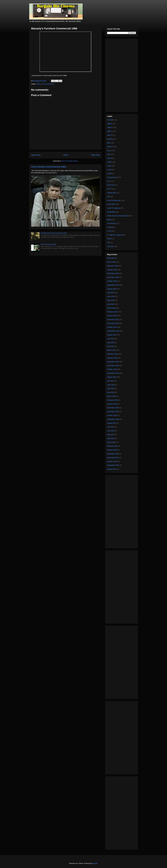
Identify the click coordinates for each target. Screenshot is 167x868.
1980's (39, 84)
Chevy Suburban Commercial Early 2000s (49, 167)
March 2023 (111, 396)
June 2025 (111, 296)
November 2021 (113, 458)
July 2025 (111, 293)
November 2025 (113, 277)
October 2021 (112, 461)
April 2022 (111, 438)
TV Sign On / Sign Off (115, 235)
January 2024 (112, 358)
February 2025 (112, 312)
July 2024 (111, 339)
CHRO (110, 162)
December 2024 (113, 320)
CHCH (109, 158)
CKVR (109, 174)
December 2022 (113, 408)
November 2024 (113, 323)
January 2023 (112, 404)
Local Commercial (48, 84)
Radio (109, 220)
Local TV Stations (113, 208)
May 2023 (111, 389)
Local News (111, 204)
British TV (111, 147)
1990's (110, 127)
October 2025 (112, 281)
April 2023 (111, 392)
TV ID (109, 231)
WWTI (109, 239)
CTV (109, 181)
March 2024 (111, 350)
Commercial (112, 177)
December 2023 (113, 362)
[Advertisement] (122, 75)
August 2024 (112, 335)
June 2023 (111, 385)
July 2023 (111, 381)
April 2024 (111, 346)
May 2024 (111, 343)
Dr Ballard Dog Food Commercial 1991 (54, 233)
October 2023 (112, 369)
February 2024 (112, 354)
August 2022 (112, 423)
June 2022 (111, 431)
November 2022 (113, 412)
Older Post (95, 155)
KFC (109, 197)
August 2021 (112, 469)
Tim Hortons (112, 223)
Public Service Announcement (118, 216)
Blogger (95, 863)
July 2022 (111, 427)
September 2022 (113, 419)
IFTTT (109, 189)
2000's (110, 131)
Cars (109, 151)
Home (66, 155)
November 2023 (113, 366)
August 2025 (112, 289)
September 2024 (113, 331)
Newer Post (36, 155)
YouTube (110, 120)
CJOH (109, 170)
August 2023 (112, 377)
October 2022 (112, 415)
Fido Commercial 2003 (48, 244)
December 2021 (113, 454)
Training (110, 227)
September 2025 (113, 285)
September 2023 (113, 373)
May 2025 (111, 300)
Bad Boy (110, 139)
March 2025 (111, 308)
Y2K (109, 243)
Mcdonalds (111, 212)
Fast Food (111, 185)
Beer (109, 143)
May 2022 (111, 435)
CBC (109, 154)
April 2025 (111, 304)
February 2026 (112, 266)
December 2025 (113, 273)
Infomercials (112, 193)
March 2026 (111, 262)
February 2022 (112, 446)
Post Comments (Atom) (70, 161)
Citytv (109, 166)
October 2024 (112, 327)
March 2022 (111, 442)
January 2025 (112, 316)
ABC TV (110, 135)
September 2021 (113, 465)
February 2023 (112, 400)
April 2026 (111, 258)
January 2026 (112, 270)
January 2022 (112, 450)
